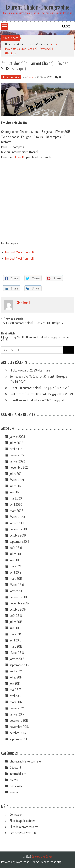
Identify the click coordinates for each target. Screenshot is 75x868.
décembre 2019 (19, 529)
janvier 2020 (17, 523)
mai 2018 (15, 634)
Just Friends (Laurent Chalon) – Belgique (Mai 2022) (41, 394)
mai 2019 (15, 566)
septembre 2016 (19, 739)
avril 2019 (15, 572)
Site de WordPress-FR (23, 833)
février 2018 (17, 653)
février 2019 (17, 585)
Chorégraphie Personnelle (25, 761)
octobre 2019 (18, 535)
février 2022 (17, 455)
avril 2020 (16, 504)
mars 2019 (16, 579)
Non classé (16, 786)
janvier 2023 (17, 437)
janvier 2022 (17, 461)
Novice (14, 792)
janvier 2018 (17, 659)
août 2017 (16, 671)
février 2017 (17, 708)
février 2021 (17, 480)
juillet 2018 (16, 622)
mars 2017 (16, 702)
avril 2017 (15, 696)
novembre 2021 (19, 467)
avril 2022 (16, 449)
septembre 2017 (19, 665)
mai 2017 (15, 690)
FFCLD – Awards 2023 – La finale (30, 370)
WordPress (23, 862)
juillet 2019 (16, 554)
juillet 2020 (16, 486)
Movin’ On (20, 157)
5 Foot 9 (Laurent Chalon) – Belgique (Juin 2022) (39, 388)
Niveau (20, 44)
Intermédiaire (37, 44)
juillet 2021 (16, 474)
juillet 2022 (16, 443)
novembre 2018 (19, 603)
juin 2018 (15, 628)
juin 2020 (15, 492)
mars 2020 (16, 511)
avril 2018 (15, 640)
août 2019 (16, 548)
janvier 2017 (17, 714)
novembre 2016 (19, 727)
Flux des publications (22, 821)
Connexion (16, 814)
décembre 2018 (19, 597)
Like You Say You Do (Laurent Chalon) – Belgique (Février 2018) (35, 339)
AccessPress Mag (51, 862)
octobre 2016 (18, 733)
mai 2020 (16, 498)
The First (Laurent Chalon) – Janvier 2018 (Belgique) (33, 323)
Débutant (15, 767)
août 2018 (16, 616)
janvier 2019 (17, 591)
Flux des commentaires (24, 827)
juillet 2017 (16, 677)
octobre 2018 (18, 609)
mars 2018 (16, 646)
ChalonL (30, 77)
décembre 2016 (19, 720)
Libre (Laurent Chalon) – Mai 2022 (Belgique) (37, 400)
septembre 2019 (19, 542)
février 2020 (17, 517)
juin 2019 (15, 560)
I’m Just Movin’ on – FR (20, 252)
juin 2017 (15, 683)
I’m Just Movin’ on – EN (20, 258)
